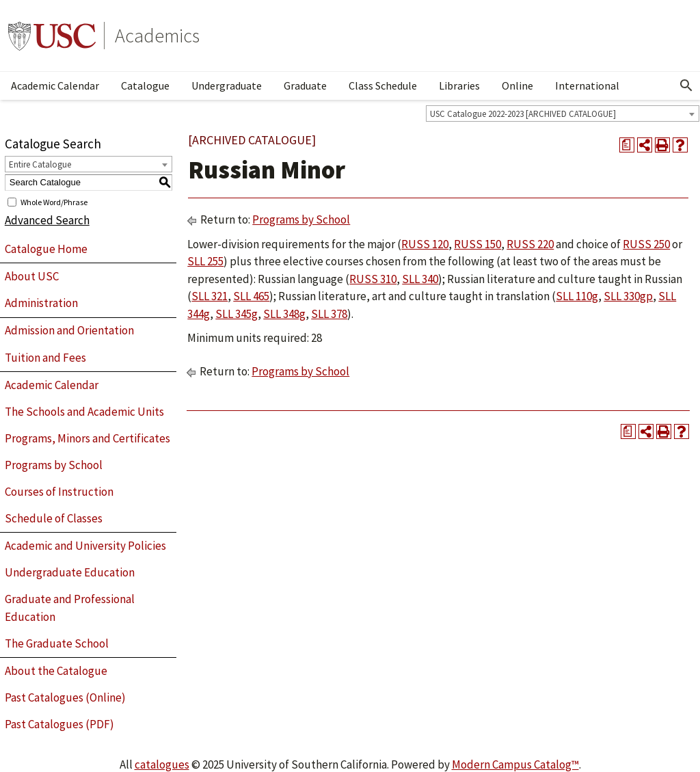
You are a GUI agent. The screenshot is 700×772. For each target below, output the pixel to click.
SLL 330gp (628, 296)
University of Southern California (52, 36)
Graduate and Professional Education (70, 608)
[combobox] (563, 114)
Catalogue (145, 85)
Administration (41, 303)
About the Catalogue (56, 671)
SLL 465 (251, 296)
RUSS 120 (425, 244)
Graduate (305, 85)
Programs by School (54, 465)
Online (517, 85)
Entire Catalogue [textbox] (40, 164)
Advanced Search (47, 220)
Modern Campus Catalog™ (515, 764)
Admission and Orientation (69, 330)
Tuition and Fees (45, 358)
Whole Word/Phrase (54, 201)
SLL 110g (577, 296)
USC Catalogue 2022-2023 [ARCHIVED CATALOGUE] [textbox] (523, 114)
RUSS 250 (646, 244)
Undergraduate (227, 85)
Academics (157, 36)
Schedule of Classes (54, 518)
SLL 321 (210, 296)
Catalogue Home (46, 249)
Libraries (459, 85)
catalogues (162, 764)
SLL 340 (420, 279)
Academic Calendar (55, 85)
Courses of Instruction (59, 492)
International (587, 85)
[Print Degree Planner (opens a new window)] (627, 145)
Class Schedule (383, 85)
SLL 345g (237, 314)
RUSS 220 (530, 244)
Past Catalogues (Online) (65, 697)
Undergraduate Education (70, 572)
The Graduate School (57, 643)
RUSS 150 (477, 244)
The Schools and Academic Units (84, 412)
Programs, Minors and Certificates (87, 438)
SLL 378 (329, 314)
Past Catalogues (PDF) (59, 724)
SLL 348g (284, 314)
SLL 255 (205, 261)
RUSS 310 (373, 279)
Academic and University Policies (85, 546)
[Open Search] (686, 85)
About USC (32, 276)
